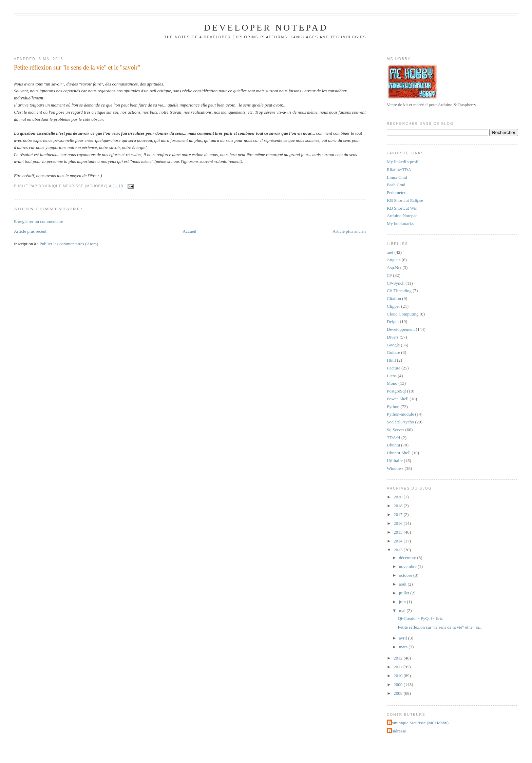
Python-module (400, 414)
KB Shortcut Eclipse (405, 200)
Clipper (393, 306)
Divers (393, 337)
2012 (398, 658)
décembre (408, 558)
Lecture (394, 368)
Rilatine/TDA (399, 169)
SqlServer (395, 430)
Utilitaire (395, 461)
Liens (392, 376)
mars (404, 647)
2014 (398, 541)
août (403, 584)
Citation (394, 298)
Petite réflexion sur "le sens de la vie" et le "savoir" (77, 68)
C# (389, 275)
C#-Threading (399, 291)
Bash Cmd (396, 185)
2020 (398, 497)
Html (391, 360)
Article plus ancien (349, 231)
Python (393, 407)
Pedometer (396, 193)
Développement (401, 329)
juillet (405, 593)
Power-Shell (398, 399)
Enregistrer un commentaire (39, 221)
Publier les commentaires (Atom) (69, 244)
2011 (398, 667)
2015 (398, 532)
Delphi (393, 321)
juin (403, 602)
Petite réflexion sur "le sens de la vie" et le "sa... (440, 627)
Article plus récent (30, 231)
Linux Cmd (397, 177)
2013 (398, 550)
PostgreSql (396, 391)
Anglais (394, 260)
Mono (392, 383)
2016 (398, 523)
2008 (398, 693)
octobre (406, 575)
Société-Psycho (400, 422)
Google (393, 345)
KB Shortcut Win (402, 208)
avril (404, 638)
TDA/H (394, 437)
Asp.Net (394, 268)
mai (403, 611)
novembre (408, 566)
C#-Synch (396, 283)
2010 (398, 676)
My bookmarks (400, 223)
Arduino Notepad (402, 216)
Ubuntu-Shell (399, 453)
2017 (398, 514)
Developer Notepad (266, 28)
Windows (395, 468)
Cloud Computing (403, 314)
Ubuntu (393, 445)
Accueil (189, 231)
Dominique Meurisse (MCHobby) (419, 723)
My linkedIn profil (403, 162)
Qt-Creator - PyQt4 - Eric (421, 618)
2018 (398, 506)
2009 (398, 684)
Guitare (393, 352)
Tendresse (397, 731)
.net (390, 252)
